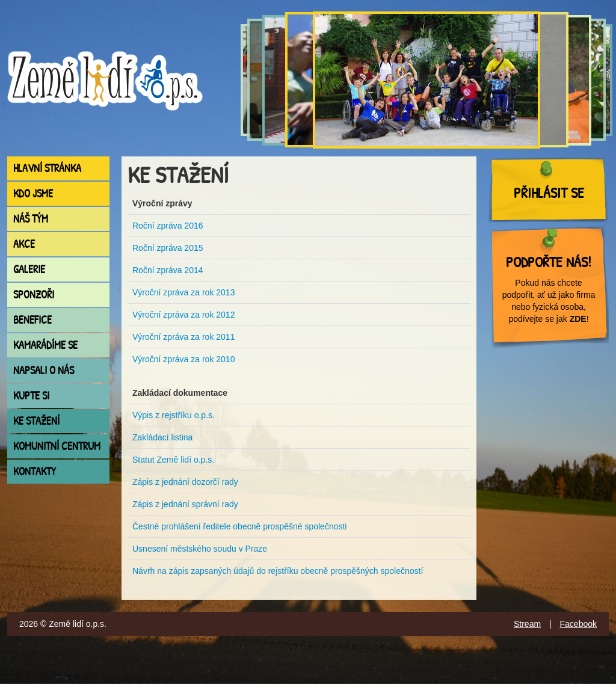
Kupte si (31, 396)
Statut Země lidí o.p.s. (173, 460)
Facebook (578, 624)
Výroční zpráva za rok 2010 (183, 359)
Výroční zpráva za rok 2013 (183, 292)
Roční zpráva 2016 (168, 226)
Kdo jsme (33, 193)
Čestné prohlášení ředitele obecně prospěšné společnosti (239, 526)
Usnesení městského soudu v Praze (200, 549)
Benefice (32, 320)
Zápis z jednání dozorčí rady (185, 482)
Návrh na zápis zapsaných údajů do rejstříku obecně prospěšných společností (278, 571)
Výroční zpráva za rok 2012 (183, 315)
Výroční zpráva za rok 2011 (183, 337)
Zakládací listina (162, 437)
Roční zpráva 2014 (168, 270)
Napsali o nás (44, 370)
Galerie (29, 269)
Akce (24, 244)
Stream (527, 624)
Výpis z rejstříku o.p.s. (174, 415)
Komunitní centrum (57, 446)
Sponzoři (34, 294)
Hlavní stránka (47, 168)
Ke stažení (36, 421)
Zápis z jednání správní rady (185, 504)
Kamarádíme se (45, 345)
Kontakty (35, 471)
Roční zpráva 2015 (168, 248)
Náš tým (31, 219)
